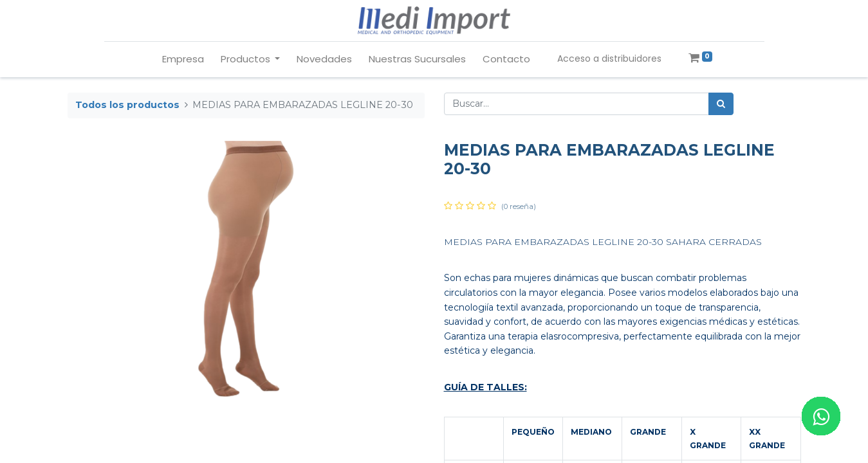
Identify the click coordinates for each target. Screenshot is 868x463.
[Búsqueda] (721, 104)
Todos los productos (127, 105)
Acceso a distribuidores (609, 59)
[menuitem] (183, 59)
